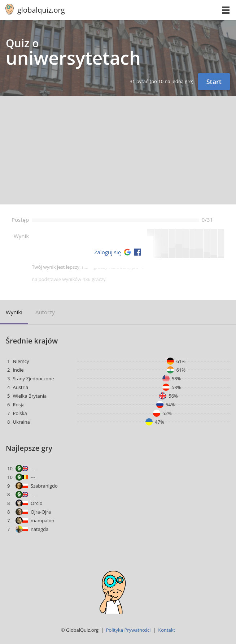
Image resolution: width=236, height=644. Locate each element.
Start (214, 82)
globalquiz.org (41, 10)
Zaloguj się (108, 252)
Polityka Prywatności (128, 630)
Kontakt (167, 630)
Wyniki (14, 312)
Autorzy (45, 312)
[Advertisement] (118, 150)
